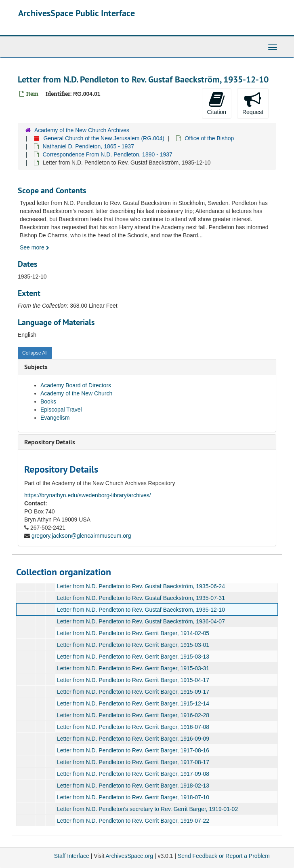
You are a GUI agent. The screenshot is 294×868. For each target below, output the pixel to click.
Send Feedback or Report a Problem (224, 856)
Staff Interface (72, 856)
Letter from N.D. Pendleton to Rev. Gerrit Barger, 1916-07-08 (133, 727)
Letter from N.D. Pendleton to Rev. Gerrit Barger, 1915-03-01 (133, 645)
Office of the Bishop (209, 138)
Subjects (36, 367)
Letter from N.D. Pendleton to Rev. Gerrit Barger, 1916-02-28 (133, 715)
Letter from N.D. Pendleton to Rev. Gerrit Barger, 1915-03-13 (133, 657)
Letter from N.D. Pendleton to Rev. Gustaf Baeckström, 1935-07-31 (141, 598)
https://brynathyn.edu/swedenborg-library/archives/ (88, 495)
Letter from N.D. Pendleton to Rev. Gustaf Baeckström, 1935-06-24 (141, 586)
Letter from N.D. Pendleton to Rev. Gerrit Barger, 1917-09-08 (133, 774)
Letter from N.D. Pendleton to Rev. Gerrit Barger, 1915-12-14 (133, 703)
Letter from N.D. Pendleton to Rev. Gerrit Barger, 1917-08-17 (133, 762)
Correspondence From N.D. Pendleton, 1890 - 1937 (107, 154)
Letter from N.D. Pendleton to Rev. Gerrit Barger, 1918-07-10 (133, 797)
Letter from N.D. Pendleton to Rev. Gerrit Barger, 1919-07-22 (133, 821)
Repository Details (50, 442)
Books (48, 401)
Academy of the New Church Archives (82, 130)
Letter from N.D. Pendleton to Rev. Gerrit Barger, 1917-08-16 (133, 750)
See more (35, 247)
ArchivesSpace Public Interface (77, 13)
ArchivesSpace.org (129, 856)
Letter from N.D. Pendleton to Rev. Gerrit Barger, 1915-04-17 (133, 680)
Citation (217, 103)
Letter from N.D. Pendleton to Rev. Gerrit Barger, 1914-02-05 (133, 633)
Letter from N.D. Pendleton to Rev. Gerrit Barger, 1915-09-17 (133, 692)
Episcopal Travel (61, 410)
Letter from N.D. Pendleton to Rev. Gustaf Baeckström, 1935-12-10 (141, 610)
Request (253, 103)
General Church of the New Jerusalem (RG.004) (104, 138)
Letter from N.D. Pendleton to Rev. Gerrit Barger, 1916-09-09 (133, 739)
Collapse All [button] (35, 353)
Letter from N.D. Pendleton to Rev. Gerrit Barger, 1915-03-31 (133, 668)
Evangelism (55, 418)
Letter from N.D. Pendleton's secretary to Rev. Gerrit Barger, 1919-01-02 (147, 809)
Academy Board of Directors (76, 385)
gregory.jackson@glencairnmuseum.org (81, 536)
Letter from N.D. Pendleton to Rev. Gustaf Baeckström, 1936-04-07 (141, 621)
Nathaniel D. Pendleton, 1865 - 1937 (88, 146)
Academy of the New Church (76, 393)
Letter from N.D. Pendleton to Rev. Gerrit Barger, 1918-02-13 (133, 786)
